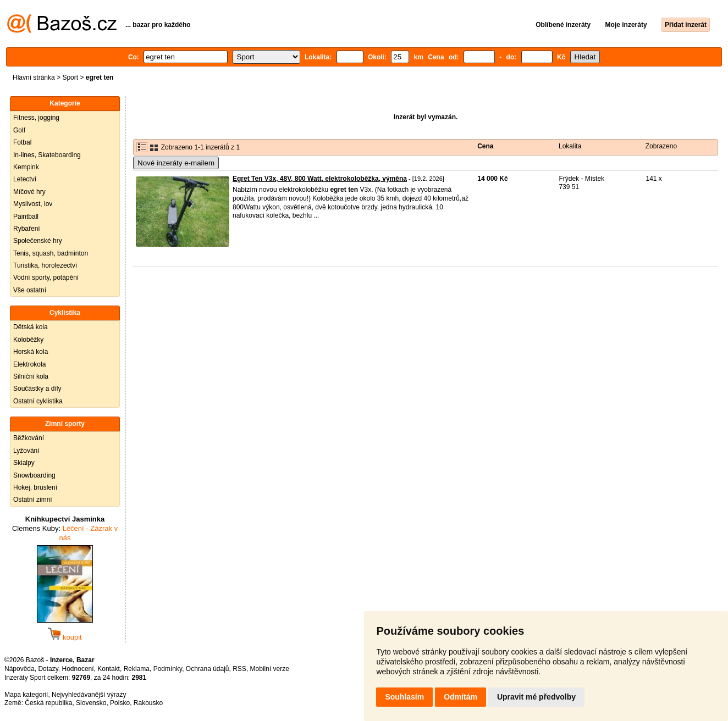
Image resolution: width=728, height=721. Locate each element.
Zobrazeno (661, 146)
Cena (485, 146)
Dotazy (48, 669)
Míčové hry (29, 192)
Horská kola (31, 352)
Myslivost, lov (33, 204)
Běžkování (29, 438)
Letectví (25, 179)
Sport (70, 77)
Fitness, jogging (36, 118)
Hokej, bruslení (35, 487)
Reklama (137, 669)
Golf (19, 130)
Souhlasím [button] (404, 697)
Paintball (26, 217)
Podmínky (168, 669)
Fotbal (22, 142)
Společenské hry (38, 241)
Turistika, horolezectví (45, 265)
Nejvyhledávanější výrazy (89, 695)
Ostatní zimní (33, 500)
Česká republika (48, 703)
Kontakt (109, 669)
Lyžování (26, 451)
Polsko (120, 703)
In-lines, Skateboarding (47, 155)
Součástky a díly (37, 389)
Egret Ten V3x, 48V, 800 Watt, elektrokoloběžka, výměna (320, 179)
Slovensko (91, 703)
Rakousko (148, 703)
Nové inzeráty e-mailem (176, 163)
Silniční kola (31, 376)
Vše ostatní (30, 290)
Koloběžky (28, 340)
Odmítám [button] (460, 697)
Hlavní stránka (34, 77)
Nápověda (20, 669)
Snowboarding (34, 475)
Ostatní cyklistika (38, 401)
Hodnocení (78, 669)
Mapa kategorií (26, 695)
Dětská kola (31, 327)
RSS (239, 669)
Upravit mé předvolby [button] (536, 697)
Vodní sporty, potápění (46, 278)
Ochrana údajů (208, 669)
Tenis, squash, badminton (51, 253)
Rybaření (27, 229)
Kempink (26, 167)
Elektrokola (29, 364)
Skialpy (24, 463)
